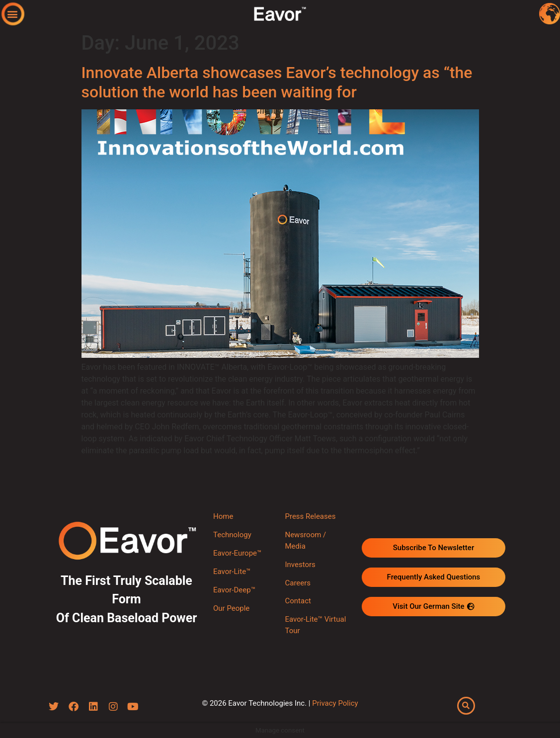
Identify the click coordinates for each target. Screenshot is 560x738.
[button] (13, 14)
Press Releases (310, 516)
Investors (300, 565)
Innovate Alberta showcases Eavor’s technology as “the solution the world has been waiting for (277, 82)
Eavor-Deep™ (234, 590)
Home (223, 516)
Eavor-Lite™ (232, 572)
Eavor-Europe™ (237, 553)
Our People (231, 608)
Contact (298, 601)
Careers (298, 583)
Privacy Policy (335, 703)
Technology (232, 535)
